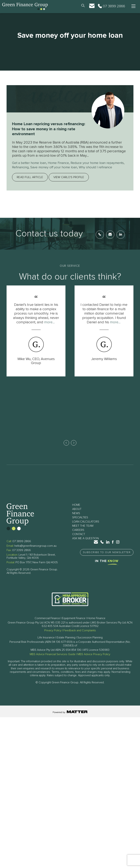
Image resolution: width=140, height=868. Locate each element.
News (76, 519)
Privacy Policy (53, 636)
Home (76, 510)
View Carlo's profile (69, 182)
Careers (78, 535)
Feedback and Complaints (80, 636)
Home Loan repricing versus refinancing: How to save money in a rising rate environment (48, 129)
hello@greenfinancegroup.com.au (35, 551)
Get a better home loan (31, 163)
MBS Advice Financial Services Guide (53, 660)
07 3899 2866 (22, 547)
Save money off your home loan (78, 167)
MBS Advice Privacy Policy (94, 660)
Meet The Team (83, 531)
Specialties (80, 523)
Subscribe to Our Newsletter (107, 558)
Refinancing (42, 167)
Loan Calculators (86, 527)
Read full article (30, 182)
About (77, 515)
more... (49, 327)
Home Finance (62, 163)
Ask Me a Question (85, 544)
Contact (79, 540)
